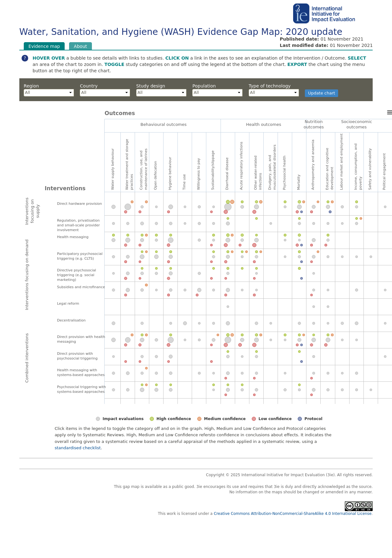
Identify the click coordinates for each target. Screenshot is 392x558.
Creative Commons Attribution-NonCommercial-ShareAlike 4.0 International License (293, 514)
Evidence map (47, 46)
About (80, 46)
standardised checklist (78, 448)
